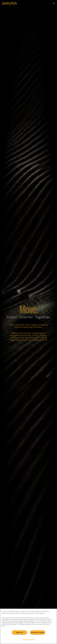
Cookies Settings (28, 639)
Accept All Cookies (38, 632)
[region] (28, 626)
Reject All (19, 632)
